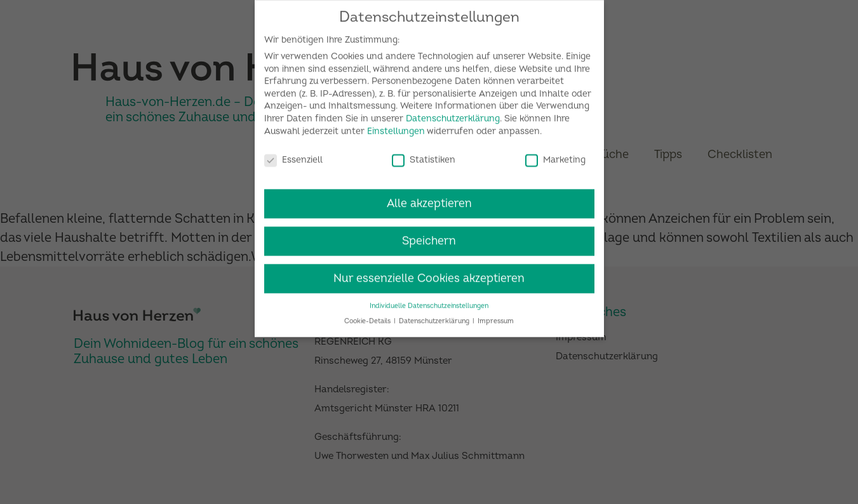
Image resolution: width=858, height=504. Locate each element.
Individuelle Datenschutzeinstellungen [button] (429, 301)
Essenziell (293, 155)
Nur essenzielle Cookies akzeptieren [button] (429, 274)
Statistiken (424, 155)
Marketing (555, 155)
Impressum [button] (496, 316)
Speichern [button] (429, 236)
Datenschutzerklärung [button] (435, 316)
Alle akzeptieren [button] (429, 199)
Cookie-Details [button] (368, 316)
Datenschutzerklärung (453, 114)
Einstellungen (396, 127)
